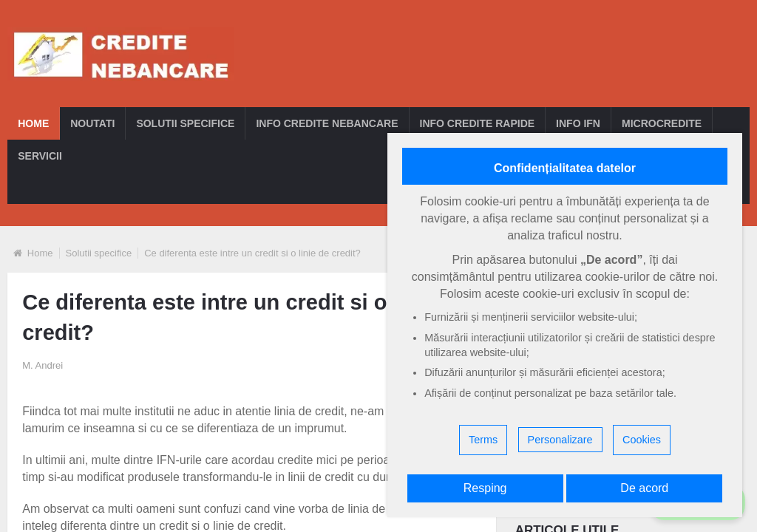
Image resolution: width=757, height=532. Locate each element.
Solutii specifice (185, 123)
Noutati (92, 123)
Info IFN (578, 123)
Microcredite (662, 123)
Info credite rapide (478, 123)
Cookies (642, 440)
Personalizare (560, 440)
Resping (485, 488)
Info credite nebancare (327, 123)
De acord (644, 488)
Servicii (40, 156)
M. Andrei (43, 365)
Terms (483, 440)
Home (33, 123)
